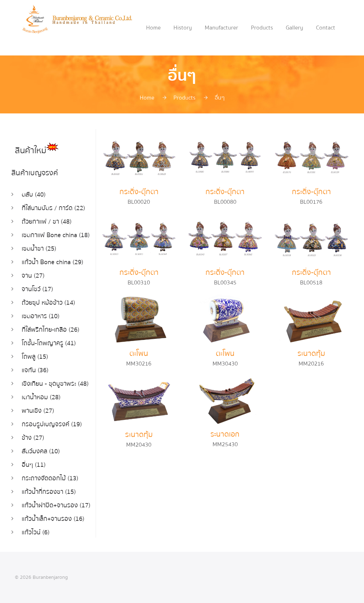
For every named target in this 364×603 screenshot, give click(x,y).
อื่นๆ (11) (34, 465)
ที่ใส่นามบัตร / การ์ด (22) (53, 208)
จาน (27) (33, 276)
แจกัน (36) (35, 370)
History (183, 28)
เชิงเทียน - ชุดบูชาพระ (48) (55, 384)
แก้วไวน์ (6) (36, 532)
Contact (326, 28)
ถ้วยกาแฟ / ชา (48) (47, 222)
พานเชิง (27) (38, 411)
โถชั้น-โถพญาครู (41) (49, 343)
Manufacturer (221, 28)
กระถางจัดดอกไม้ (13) (50, 478)
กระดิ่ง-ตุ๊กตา (139, 192)
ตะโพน (139, 354)
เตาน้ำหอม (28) (41, 397)
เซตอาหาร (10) (41, 316)
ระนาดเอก (225, 434)
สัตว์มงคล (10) (41, 451)
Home (153, 28)
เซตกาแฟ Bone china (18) (56, 235)
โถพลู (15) (35, 357)
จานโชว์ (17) (37, 289)
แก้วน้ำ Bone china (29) (52, 262)
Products (262, 28)
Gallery (295, 28)
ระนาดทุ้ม (311, 354)
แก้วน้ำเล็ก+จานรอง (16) (53, 519)
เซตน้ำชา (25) (39, 249)
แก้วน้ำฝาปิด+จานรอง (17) (56, 505)
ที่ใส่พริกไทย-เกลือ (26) (50, 330)
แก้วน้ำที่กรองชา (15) (49, 492)
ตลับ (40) (34, 195)
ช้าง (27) (33, 438)
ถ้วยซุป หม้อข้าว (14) (48, 303)
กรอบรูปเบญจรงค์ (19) (52, 424)
